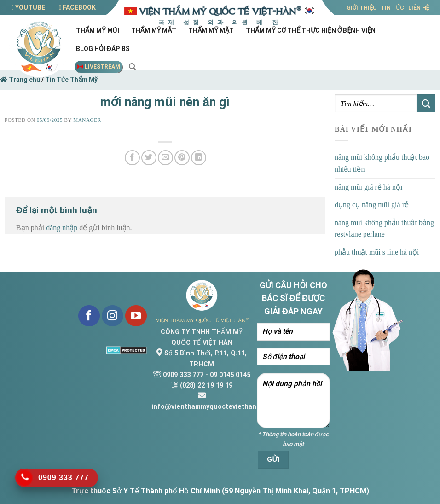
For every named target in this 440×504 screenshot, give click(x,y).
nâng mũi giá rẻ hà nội (368, 187)
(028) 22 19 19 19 (206, 385)
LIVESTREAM (98, 67)
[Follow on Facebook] (89, 316)
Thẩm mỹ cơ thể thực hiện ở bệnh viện (312, 30)
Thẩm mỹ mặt (212, 30)
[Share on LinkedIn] (199, 158)
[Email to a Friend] (165, 158)
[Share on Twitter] (149, 158)
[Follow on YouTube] (136, 316)
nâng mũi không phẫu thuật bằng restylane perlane (384, 229)
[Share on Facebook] (132, 158)
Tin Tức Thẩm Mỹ (71, 80)
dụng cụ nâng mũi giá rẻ (372, 205)
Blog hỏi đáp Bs (104, 49)
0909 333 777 (183, 375)
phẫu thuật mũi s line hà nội (377, 252)
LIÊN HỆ (419, 8)
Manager (87, 120)
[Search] (132, 67)
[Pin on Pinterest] (182, 158)
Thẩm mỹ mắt (155, 30)
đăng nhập (62, 228)
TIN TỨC (392, 8)
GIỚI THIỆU (362, 8)
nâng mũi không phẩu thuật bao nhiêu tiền (382, 163)
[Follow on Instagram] (113, 316)
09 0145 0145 (230, 375)
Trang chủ (20, 80)
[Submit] (426, 103)
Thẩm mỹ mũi (99, 30)
